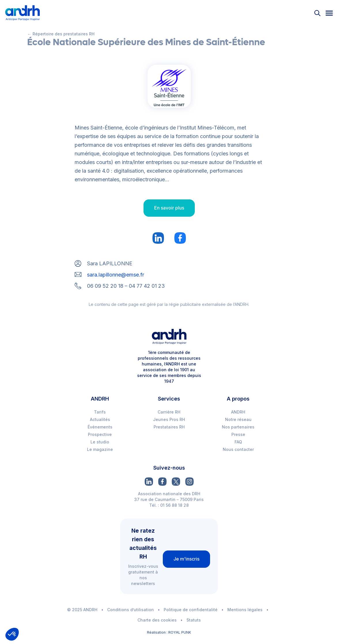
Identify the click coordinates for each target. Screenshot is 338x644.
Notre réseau (238, 419)
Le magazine (100, 449)
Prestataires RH (169, 427)
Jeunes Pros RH (169, 419)
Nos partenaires (238, 427)
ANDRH (238, 412)
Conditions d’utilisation (131, 610)
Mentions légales (245, 610)
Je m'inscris (186, 559)
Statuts (194, 620)
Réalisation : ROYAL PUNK (169, 632)
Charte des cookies (157, 620)
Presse (238, 434)
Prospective (100, 434)
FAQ (238, 442)
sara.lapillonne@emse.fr (116, 275)
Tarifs (100, 412)
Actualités (100, 419)
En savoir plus (169, 208)
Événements (100, 427)
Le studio (100, 442)
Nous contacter (238, 449)
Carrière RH (169, 412)
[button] (12, 634)
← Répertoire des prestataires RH (61, 34)
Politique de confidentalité (191, 610)
